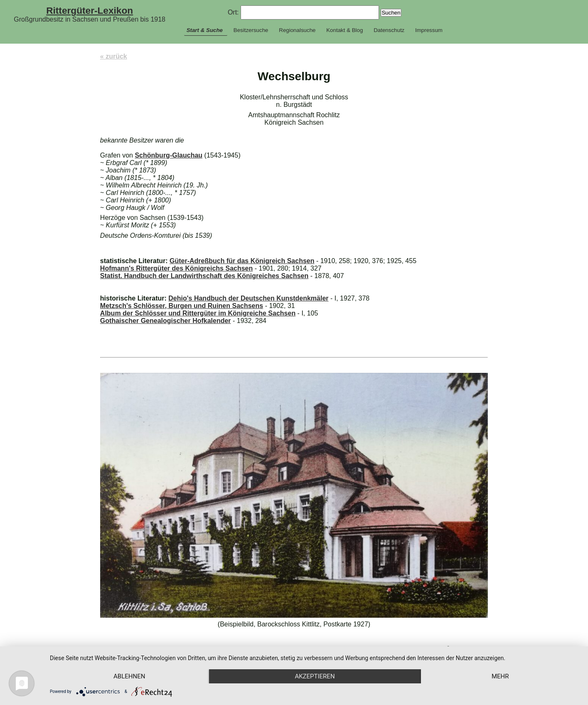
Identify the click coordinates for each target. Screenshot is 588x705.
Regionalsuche (297, 30)
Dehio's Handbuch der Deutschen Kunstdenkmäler (248, 298)
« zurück (114, 56)
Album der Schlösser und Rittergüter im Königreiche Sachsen (198, 313)
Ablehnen (129, 676)
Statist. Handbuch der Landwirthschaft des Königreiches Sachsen (204, 276)
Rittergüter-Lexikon (90, 10)
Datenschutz (389, 30)
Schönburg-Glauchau (169, 155)
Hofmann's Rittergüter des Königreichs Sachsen (176, 268)
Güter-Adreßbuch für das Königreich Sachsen (242, 261)
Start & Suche (205, 30)
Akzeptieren (315, 676)
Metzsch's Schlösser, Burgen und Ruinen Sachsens (182, 306)
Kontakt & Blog (344, 30)
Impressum (429, 30)
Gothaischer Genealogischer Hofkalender (166, 321)
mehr (500, 676)
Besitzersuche (251, 30)
